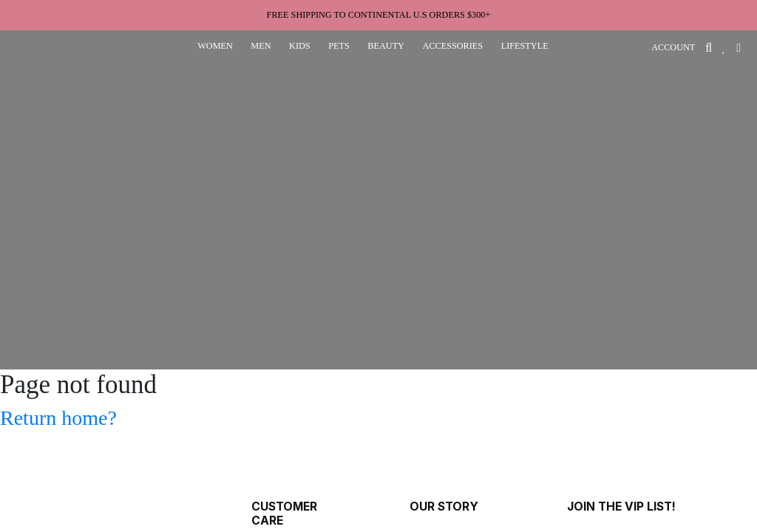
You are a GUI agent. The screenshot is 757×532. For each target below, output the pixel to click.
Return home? (58, 418)
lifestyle (525, 46)
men (261, 46)
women (215, 46)
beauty (386, 46)
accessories (452, 46)
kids (300, 46)
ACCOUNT (673, 47)
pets (339, 46)
